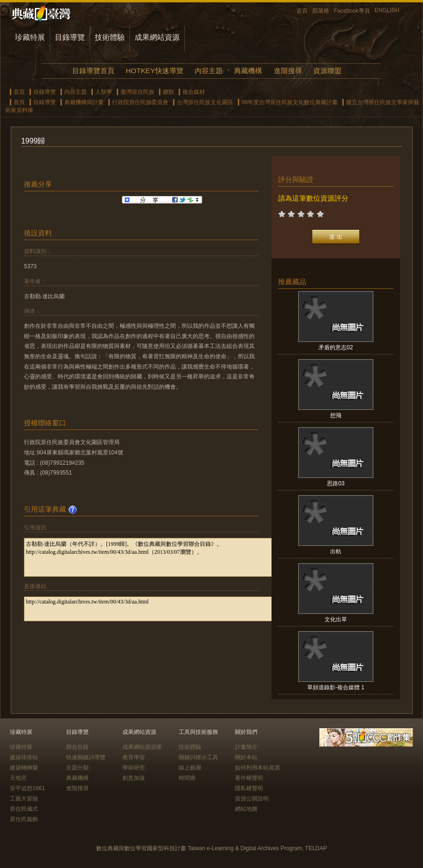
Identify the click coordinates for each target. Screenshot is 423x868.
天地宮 (18, 778)
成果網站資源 (157, 37)
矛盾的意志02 (336, 347)
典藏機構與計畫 (84, 102)
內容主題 (209, 71)
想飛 (336, 415)
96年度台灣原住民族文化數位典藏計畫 (290, 102)
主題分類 (77, 768)
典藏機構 (248, 71)
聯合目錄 (77, 747)
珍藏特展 (30, 37)
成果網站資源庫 (142, 747)
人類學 (104, 92)
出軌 (336, 551)
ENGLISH (387, 10)
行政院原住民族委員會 (140, 102)
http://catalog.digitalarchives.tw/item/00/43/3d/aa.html (161, 609)
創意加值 (134, 778)
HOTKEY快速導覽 (154, 71)
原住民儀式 (24, 809)
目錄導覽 (70, 37)
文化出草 (336, 619)
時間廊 (187, 778)
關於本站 (246, 757)
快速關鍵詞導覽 (86, 757)
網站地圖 (246, 809)
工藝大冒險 (24, 799)
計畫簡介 (246, 747)
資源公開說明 (252, 799)
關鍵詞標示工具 (198, 757)
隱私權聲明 (249, 788)
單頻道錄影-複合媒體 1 (336, 687)
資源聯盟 (327, 71)
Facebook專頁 (352, 11)
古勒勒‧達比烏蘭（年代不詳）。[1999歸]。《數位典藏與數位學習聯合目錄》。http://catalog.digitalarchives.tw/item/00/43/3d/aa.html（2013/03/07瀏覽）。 (161, 557)
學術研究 (134, 768)
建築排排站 (24, 757)
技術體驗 (110, 37)
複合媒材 (194, 92)
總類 (168, 92)
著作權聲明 (249, 778)
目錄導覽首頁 (93, 71)
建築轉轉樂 (24, 768)
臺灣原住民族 (137, 92)
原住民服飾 (24, 819)
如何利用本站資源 (257, 768)
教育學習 (134, 757)
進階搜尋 (288, 71)
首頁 (302, 11)
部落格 (321, 11)
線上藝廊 (190, 768)
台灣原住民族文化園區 (205, 102)
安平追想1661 (27, 788)
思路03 (336, 483)
